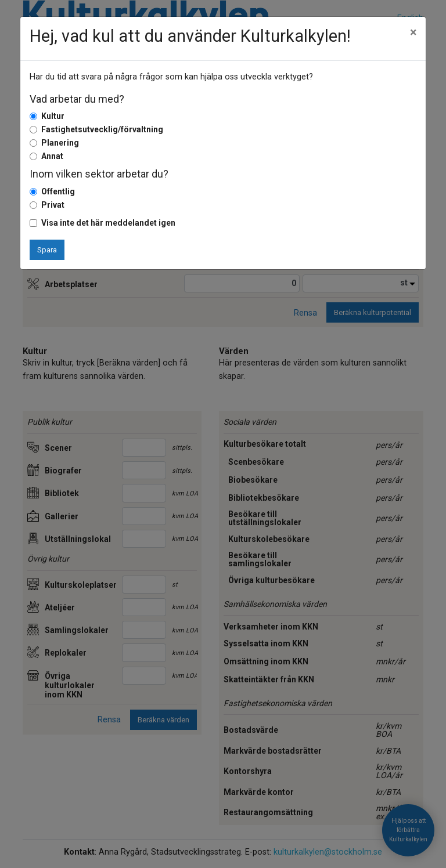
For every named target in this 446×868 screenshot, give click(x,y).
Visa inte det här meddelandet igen (108, 223)
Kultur (53, 116)
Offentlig (58, 191)
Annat (52, 156)
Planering (60, 143)
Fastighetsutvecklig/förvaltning (102, 129)
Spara (47, 250)
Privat (53, 205)
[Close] (413, 32)
